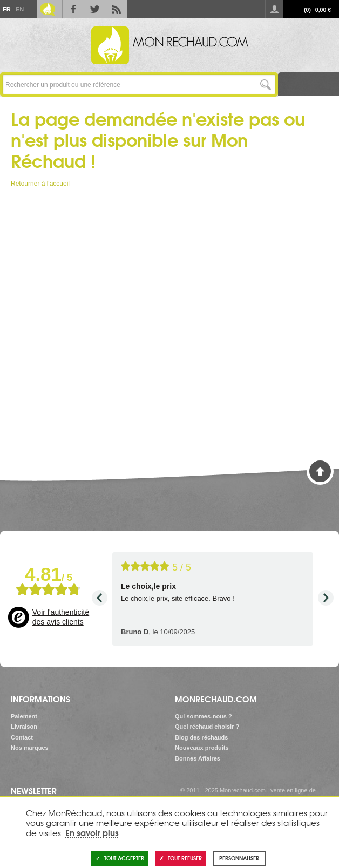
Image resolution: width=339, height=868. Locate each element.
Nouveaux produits (202, 748)
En (19, 9)
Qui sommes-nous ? (204, 716)
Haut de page (320, 471)
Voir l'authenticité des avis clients (61, 617)
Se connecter (274, 9)
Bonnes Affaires (198, 758)
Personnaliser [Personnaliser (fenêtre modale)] (239, 858)
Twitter (95, 9)
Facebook (73, 9)
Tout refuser (181, 858)
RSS (117, 9)
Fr (6, 9)
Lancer (266, 84)
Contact (22, 737)
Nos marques (30, 748)
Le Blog (48, 9)
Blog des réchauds (201, 737)
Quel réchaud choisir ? (207, 727)
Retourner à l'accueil (40, 184)
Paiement (24, 716)
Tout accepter (120, 858)
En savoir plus (92, 832)
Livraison (24, 727)
